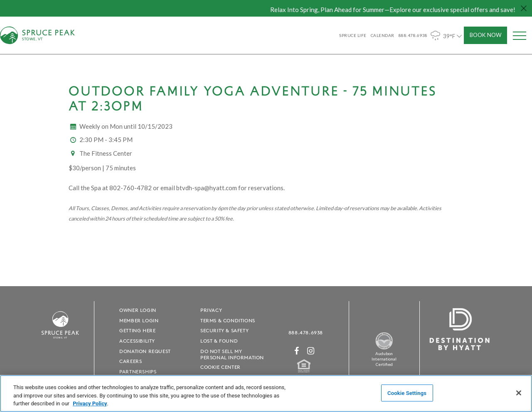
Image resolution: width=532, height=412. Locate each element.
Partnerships (138, 372)
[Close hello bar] (524, 8)
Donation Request (145, 351)
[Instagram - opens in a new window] (311, 351)
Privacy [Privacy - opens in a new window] (211, 310)
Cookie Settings (407, 393)
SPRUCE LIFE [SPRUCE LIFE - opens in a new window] (353, 35)
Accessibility (137, 341)
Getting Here (137, 330)
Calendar (383, 35)
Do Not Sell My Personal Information (232, 354)
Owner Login (138, 310)
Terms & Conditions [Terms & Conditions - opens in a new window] (228, 320)
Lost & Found (219, 341)
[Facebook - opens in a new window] (297, 351)
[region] (266, 394)
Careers (131, 361)
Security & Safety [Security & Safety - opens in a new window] (224, 330)
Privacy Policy (90, 403)
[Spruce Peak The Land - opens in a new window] (384, 348)
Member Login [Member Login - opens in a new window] (139, 320)
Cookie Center (220, 367)
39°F (447, 36)
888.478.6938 (306, 332)
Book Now (486, 35)
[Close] (519, 393)
